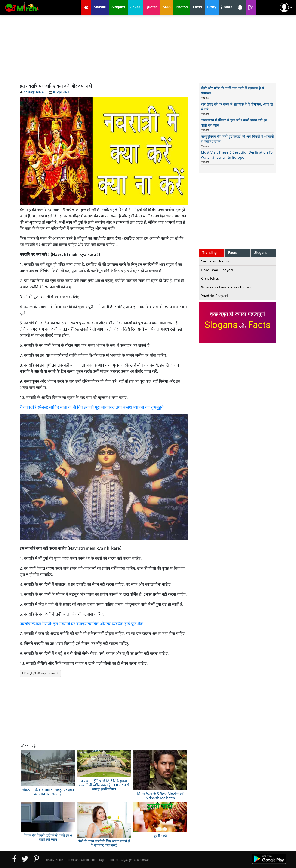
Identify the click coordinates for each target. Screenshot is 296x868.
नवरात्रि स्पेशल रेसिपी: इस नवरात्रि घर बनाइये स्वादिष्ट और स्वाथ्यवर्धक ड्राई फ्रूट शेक (82, 624)
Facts (233, 253)
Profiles (114, 860)
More (227, 8)
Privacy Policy (54, 860)
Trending (210, 253)
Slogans (261, 253)
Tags (102, 860)
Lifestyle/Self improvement (40, 673)
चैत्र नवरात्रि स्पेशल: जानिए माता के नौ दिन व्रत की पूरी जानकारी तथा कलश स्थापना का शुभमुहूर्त (92, 407)
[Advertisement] (148, 49)
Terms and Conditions (81, 860)
